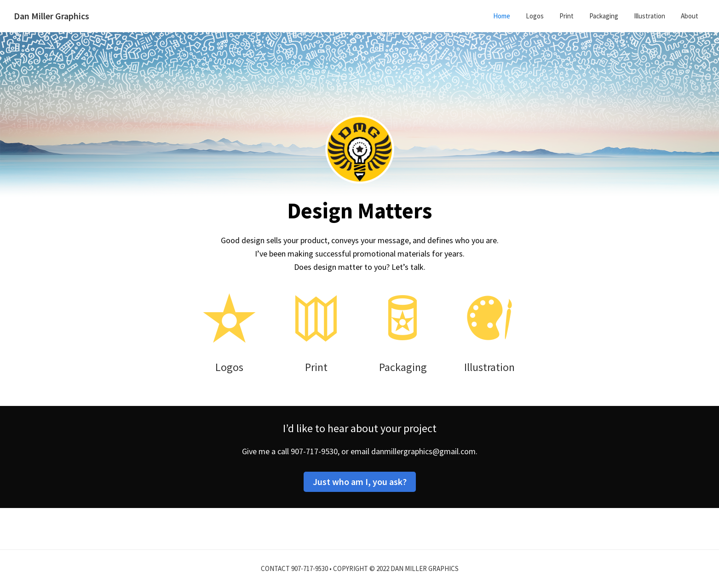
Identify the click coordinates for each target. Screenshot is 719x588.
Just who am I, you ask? (360, 482)
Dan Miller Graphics (52, 16)
